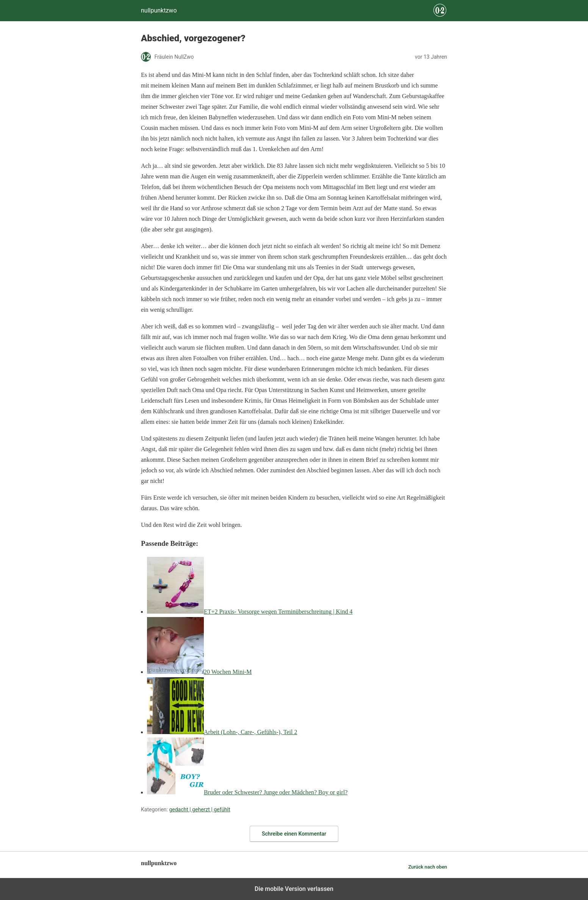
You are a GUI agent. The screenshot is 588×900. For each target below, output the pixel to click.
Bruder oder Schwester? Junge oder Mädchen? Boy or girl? (276, 792)
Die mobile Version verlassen (294, 889)
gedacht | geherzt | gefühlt (199, 809)
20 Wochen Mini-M (228, 672)
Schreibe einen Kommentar (294, 834)
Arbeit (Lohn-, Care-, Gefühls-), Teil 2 (251, 732)
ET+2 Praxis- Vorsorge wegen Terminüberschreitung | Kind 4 (278, 612)
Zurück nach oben (428, 867)
